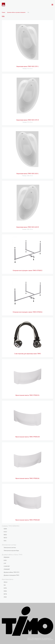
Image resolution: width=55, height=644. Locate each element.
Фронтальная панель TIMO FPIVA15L (28, 395)
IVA (5, 585)
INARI (5, 529)
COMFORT (7, 566)
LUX (5, 563)
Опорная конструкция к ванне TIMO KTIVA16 (28, 312)
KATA (5, 588)
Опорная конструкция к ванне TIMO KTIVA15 (28, 271)
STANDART (7, 569)
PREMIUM (6, 557)
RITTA (5, 594)
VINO (5, 597)
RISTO (5, 538)
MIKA (5, 591)
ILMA (5, 560)
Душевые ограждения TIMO (11, 575)
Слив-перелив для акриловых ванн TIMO (28, 354)
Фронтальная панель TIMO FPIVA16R (28, 520)
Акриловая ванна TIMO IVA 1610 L (28, 174)
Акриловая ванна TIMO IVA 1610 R (28, 227)
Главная (3, 12)
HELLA (5, 582)
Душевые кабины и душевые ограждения (16, 12)
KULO (5, 532)
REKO (5, 535)
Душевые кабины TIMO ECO (11, 572)
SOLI (5, 541)
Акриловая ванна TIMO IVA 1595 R (28, 120)
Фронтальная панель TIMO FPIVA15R (28, 437)
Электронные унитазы (10, 548)
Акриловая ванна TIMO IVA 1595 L (28, 67)
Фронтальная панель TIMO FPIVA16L (28, 478)
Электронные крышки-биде (11, 551)
